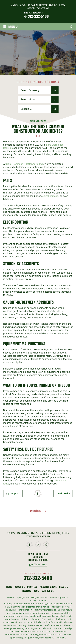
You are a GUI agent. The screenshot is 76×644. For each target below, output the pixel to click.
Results (63, 587)
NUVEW (10, 597)
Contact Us (48, 591)
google (38, 545)
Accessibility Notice (59, 597)
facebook (38, 493)
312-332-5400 (38, 16)
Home (9, 587)
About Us (20, 587)
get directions (38, 565)
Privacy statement (38, 601)
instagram (46, 545)
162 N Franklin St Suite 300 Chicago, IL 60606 (38, 557)
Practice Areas (48, 587)
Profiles (32, 587)
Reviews (27, 591)
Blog (36, 591)
